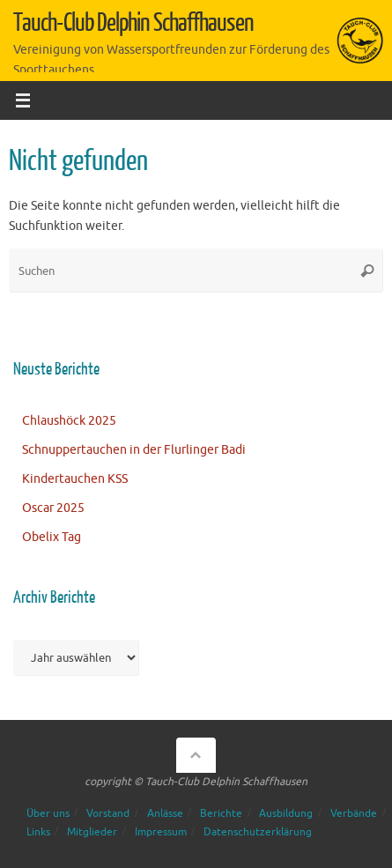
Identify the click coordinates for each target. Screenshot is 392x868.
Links (38, 832)
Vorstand (108, 813)
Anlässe (165, 813)
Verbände (354, 813)
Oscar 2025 (53, 508)
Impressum (161, 832)
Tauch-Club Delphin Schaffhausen (133, 23)
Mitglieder (92, 832)
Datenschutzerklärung (258, 832)
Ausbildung (286, 813)
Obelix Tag (52, 537)
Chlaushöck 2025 (69, 421)
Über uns (48, 813)
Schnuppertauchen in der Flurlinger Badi (134, 450)
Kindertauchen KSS (75, 479)
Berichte (221, 813)
